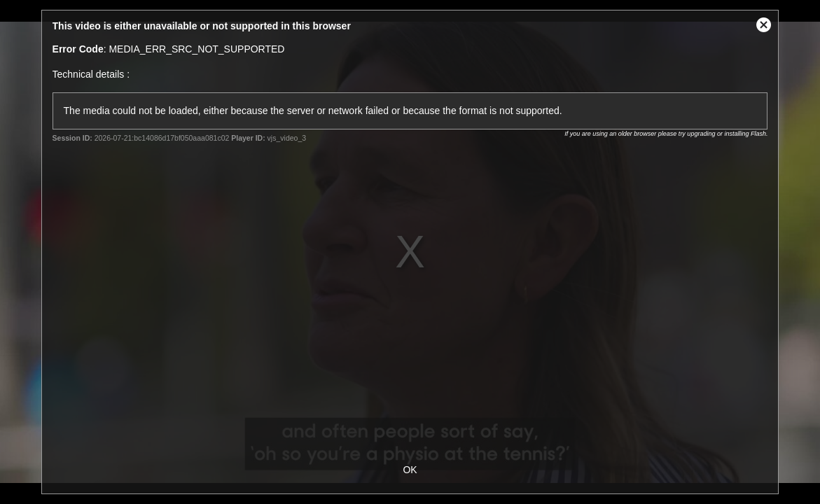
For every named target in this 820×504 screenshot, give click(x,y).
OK (410, 470)
